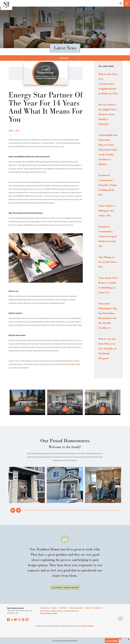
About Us (89, 608)
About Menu (64, 58)
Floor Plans (63, 608)
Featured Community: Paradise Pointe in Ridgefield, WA (108, 185)
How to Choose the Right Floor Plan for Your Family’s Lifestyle (108, 114)
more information (69, 364)
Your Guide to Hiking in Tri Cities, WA (107, 211)
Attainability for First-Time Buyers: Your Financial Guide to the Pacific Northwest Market (108, 150)
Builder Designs (51, 613)
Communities (45, 608)
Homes (54, 608)
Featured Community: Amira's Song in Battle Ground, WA (108, 236)
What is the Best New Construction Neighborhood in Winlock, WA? (108, 84)
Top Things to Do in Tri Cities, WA (108, 262)
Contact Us (98, 608)
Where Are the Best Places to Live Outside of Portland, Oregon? (107, 349)
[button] (121, 6)
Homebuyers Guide (76, 608)
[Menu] (127, 3)
